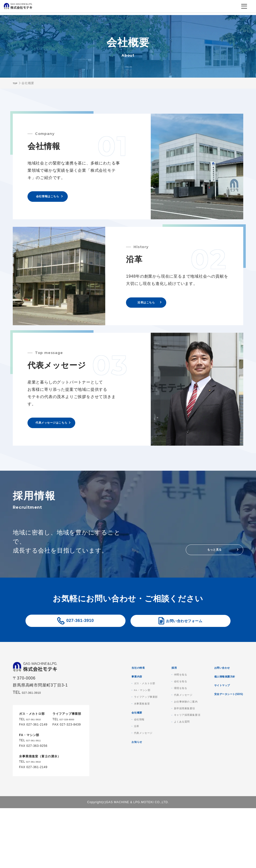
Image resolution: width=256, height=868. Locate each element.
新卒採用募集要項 (221, 737)
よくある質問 (217, 754)
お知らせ (160, 784)
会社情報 (163, 755)
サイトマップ (212, 820)
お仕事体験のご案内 (223, 729)
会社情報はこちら (56, 199)
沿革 (159, 763)
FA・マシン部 (167, 717)
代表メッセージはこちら (62, 434)
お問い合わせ (212, 795)
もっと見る (214, 561)
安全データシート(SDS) (222, 833)
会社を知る (215, 704)
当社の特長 (162, 687)
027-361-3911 (36, 764)
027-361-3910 (80, 637)
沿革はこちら (155, 309)
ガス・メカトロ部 (170, 709)
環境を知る (215, 713)
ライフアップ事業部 (172, 725)
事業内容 (160, 700)
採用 (207, 687)
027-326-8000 (70, 742)
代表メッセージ (169, 771)
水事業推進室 (167, 733)
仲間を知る (215, 696)
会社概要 (160, 746)
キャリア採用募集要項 (225, 746)
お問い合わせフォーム (184, 637)
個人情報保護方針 (216, 808)
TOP (16, 83)
